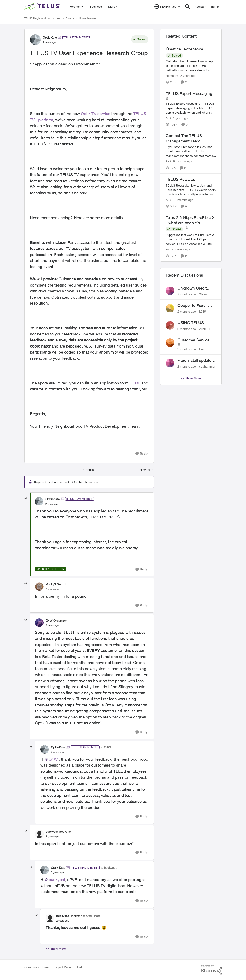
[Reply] (141, 454)
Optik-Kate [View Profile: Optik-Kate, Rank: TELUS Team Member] (50, 37)
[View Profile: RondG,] (170, 343)
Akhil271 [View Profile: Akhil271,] (205, 329)
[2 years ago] (188, 76)
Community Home (37, 967)
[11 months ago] (183, 200)
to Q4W (106, 747)
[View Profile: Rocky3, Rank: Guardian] (39, 587)
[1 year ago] (180, 118)
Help (80, 967)
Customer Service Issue (193, 340)
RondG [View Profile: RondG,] (204, 349)
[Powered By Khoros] (212, 970)
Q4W (53, 759)
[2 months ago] (187, 294)
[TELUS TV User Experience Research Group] (52, 504)
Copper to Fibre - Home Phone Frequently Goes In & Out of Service (196, 306)
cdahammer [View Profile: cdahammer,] (207, 366)
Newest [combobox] (147, 470)
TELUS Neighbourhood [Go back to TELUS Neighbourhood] (38, 18)
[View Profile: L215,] (170, 308)
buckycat (57, 880)
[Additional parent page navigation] (58, 18)
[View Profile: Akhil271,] (170, 325)
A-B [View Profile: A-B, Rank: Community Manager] (168, 118)
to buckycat (108, 868)
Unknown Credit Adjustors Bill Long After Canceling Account (194, 288)
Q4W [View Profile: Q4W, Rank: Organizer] (49, 620)
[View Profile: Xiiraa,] (170, 291)
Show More (56, 949)
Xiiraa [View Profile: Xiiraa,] (203, 294)
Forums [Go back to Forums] (70, 18)
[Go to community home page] (43, 7)
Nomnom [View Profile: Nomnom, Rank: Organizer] (172, 76)
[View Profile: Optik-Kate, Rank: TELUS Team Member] (35, 40)
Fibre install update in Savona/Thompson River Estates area (197, 361)
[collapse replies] (26, 498)
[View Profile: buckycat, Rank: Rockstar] (39, 834)
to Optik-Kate (92, 916)
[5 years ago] (181, 249)
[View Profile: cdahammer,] (170, 363)
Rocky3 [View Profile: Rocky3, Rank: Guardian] (51, 584)
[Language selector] (167, 7)
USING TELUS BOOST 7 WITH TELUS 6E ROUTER (195, 323)
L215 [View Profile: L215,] (202, 311)
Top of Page (63, 967)
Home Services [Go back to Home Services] (87, 18)
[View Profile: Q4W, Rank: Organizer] (39, 623)
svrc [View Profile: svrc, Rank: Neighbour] (169, 249)
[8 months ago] (182, 161)
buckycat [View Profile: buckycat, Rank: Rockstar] (52, 832)
